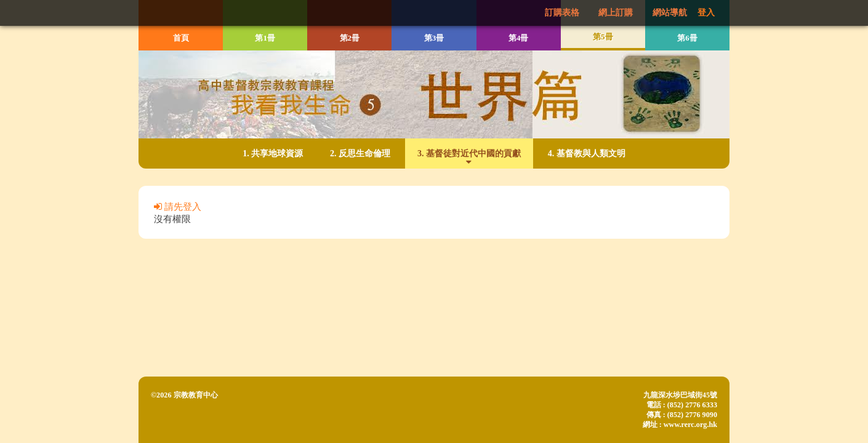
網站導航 (670, 13)
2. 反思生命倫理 (360, 153)
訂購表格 (562, 13)
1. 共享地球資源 (273, 153)
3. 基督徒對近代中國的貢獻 (469, 153)
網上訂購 (616, 13)
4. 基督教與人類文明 (587, 153)
